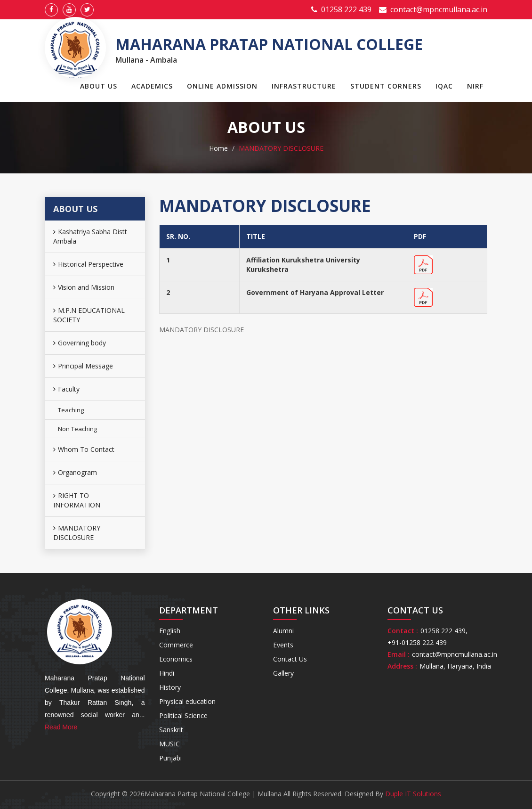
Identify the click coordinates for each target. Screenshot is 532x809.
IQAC (444, 86)
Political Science (183, 715)
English (170, 631)
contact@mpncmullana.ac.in (439, 9)
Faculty (66, 389)
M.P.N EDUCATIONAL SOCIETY (89, 315)
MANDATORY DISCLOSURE (77, 533)
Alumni (283, 631)
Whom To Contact (84, 449)
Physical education (187, 701)
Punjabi (170, 758)
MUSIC (169, 744)
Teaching (71, 410)
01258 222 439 (346, 9)
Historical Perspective (88, 264)
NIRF (475, 86)
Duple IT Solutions (413, 794)
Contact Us (290, 659)
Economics (176, 659)
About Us (99, 86)
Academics (152, 86)
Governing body (80, 343)
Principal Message (83, 366)
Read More (61, 727)
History (170, 687)
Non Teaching (77, 429)
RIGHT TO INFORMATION (77, 500)
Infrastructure (304, 86)
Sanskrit (171, 730)
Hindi (167, 673)
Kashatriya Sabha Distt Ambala (90, 236)
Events (283, 645)
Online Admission (222, 86)
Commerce (176, 645)
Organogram (75, 472)
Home (218, 148)
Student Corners (386, 86)
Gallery (283, 673)
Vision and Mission (84, 287)
